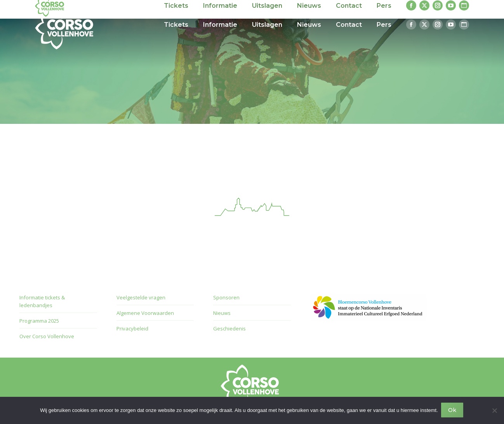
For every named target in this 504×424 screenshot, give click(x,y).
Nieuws (222, 313)
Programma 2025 (39, 321)
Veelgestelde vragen (141, 297)
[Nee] (494, 411)
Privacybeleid (132, 328)
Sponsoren (226, 297)
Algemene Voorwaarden (145, 313)
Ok (453, 411)
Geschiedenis (229, 328)
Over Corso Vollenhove (47, 336)
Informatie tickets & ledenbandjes (42, 301)
